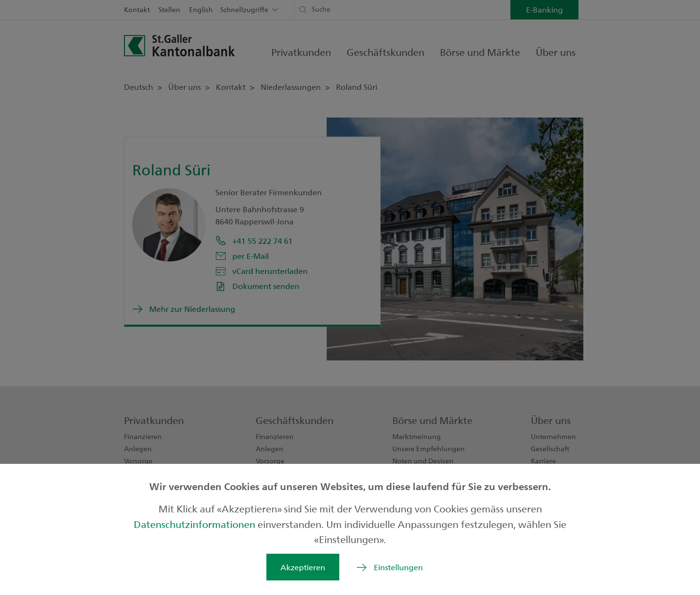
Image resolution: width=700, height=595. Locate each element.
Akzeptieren (303, 567)
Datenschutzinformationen (196, 524)
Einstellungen (398, 567)
